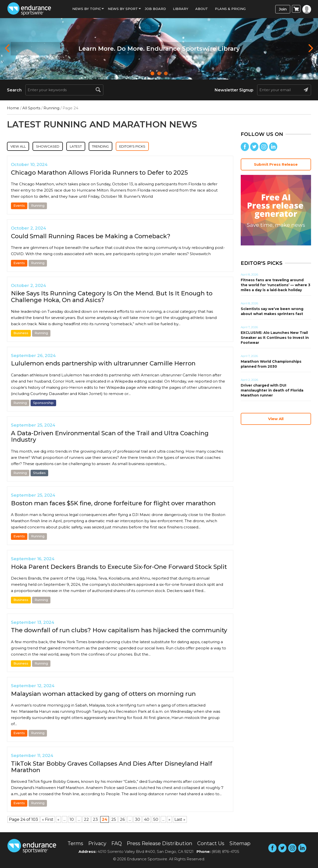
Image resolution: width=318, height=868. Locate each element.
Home (13, 108)
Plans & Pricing (230, 9)
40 (147, 820)
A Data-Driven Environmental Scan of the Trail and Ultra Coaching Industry (110, 437)
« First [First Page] (48, 820)
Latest (89, 147)
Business (21, 334)
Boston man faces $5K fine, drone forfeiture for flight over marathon (113, 504)
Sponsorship (43, 403)
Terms (75, 843)
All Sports (31, 108)
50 (156, 820)
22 (86, 820)
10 (72, 820)
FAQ (117, 843)
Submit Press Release (276, 164)
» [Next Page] (169, 820)
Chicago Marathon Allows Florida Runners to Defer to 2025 (99, 174)
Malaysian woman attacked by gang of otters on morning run (103, 695)
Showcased (56, 147)
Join (283, 9)
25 (114, 820)
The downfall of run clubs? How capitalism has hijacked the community (119, 631)
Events (19, 206)
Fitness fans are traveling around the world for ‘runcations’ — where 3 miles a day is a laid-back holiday (276, 285)
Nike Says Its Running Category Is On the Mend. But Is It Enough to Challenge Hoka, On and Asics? (112, 297)
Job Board (155, 9)
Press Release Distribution (159, 843)
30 (138, 820)
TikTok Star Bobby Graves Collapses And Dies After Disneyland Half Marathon (112, 768)
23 (95, 820)
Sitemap (240, 843)
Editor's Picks (159, 147)
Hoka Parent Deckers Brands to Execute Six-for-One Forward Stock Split (119, 568)
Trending (120, 147)
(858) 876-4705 (225, 851)
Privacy (97, 843)
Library (181, 9)
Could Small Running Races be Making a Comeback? (91, 237)
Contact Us (211, 843)
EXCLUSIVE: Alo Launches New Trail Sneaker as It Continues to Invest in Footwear (275, 338)
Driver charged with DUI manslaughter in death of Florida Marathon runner (272, 390)
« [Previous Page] (58, 820)
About (202, 9)
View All (21, 147)
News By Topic (87, 9)
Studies (39, 473)
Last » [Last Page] (180, 820)
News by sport (123, 9)
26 (122, 820)
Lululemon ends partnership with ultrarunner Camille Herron (103, 364)
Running (51, 108)
